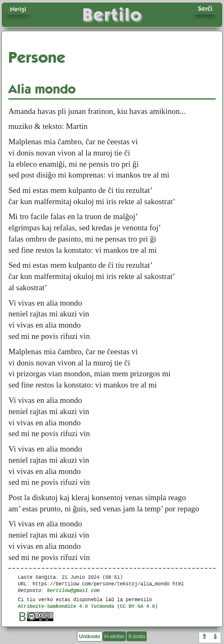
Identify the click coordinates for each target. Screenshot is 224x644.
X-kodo (137, 636)
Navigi (18, 9)
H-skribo (114, 636)
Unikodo (90, 636)
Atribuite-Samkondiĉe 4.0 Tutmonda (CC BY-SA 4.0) (88, 606)
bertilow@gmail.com (73, 590)
